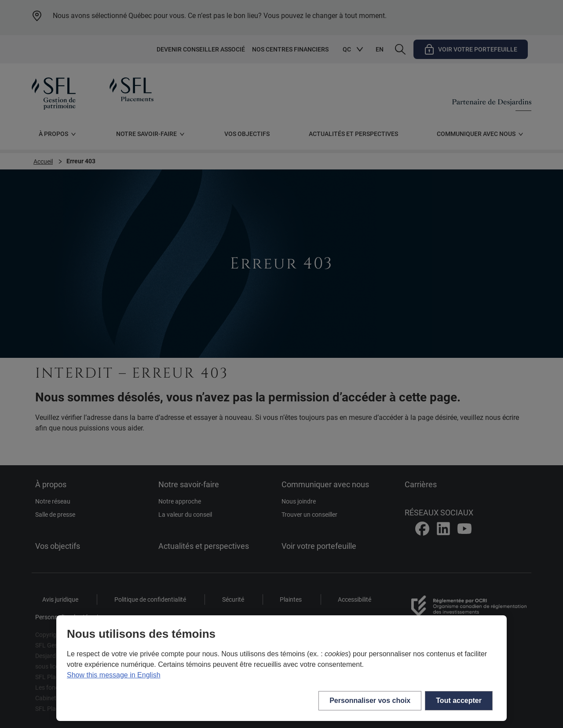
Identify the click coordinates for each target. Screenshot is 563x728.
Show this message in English (114, 675)
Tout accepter (459, 700)
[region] (281, 668)
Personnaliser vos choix (370, 700)
